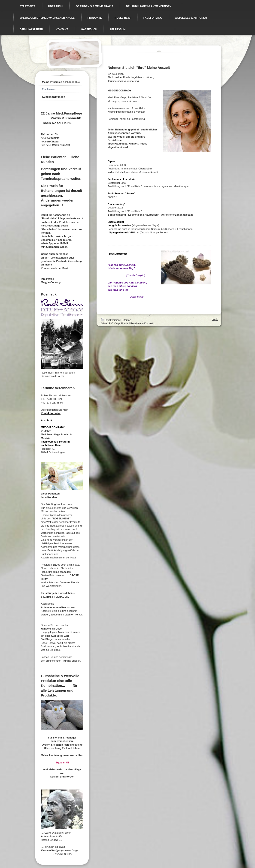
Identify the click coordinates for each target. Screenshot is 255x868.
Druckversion (110, 320)
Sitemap (126, 320)
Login (215, 319)
